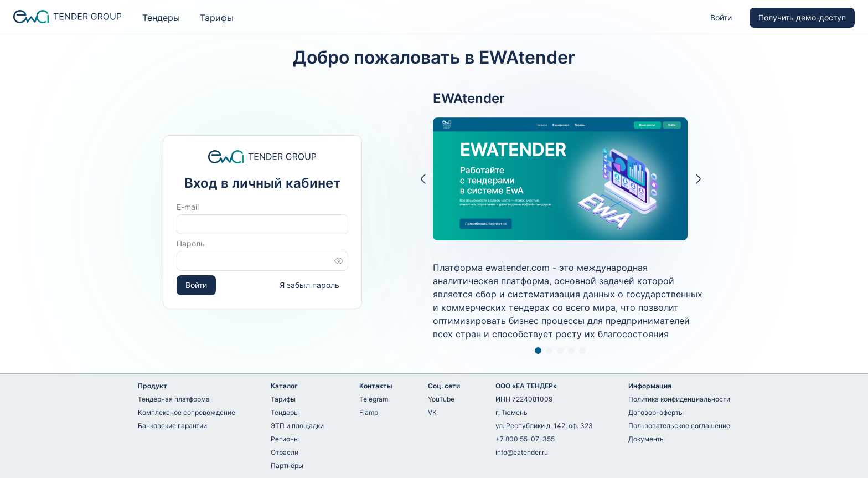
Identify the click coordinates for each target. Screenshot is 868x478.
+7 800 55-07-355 (525, 439)
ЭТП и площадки (297, 426)
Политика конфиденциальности (679, 399)
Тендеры (161, 18)
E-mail (188, 207)
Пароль (191, 243)
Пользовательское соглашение (679, 426)
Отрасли (285, 452)
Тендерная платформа (174, 399)
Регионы (285, 439)
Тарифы (217, 18)
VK (432, 412)
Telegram (374, 399)
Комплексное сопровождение (187, 412)
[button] (423, 179)
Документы (647, 439)
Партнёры (287, 466)
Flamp (369, 412)
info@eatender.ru (522, 452)
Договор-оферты (656, 412)
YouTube (441, 399)
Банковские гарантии (172, 426)
